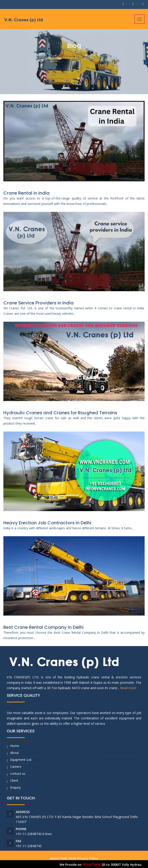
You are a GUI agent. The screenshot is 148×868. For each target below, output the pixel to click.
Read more (128, 688)
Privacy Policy (88, 858)
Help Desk (68, 858)
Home (68, 78)
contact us (18, 774)
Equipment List (21, 760)
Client (14, 780)
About (14, 753)
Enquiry (15, 787)
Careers (16, 767)
